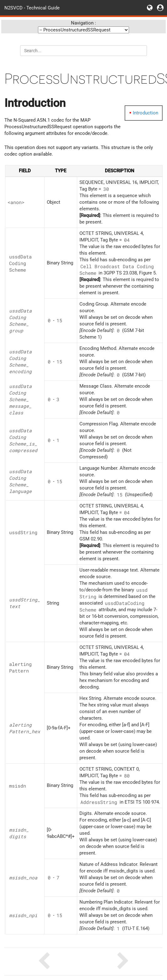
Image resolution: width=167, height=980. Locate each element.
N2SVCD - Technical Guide (32, 8)
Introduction (145, 113)
